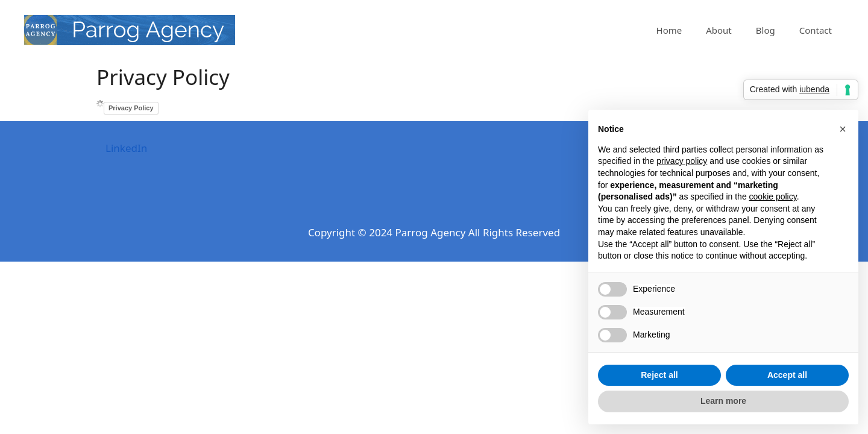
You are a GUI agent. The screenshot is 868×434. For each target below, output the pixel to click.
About (719, 30)
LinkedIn (126, 148)
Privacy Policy (131, 108)
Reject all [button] (659, 375)
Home (669, 30)
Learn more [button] (723, 401)
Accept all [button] (787, 375)
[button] (843, 129)
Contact (816, 30)
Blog (766, 30)
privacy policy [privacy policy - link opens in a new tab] (682, 161)
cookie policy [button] (773, 197)
